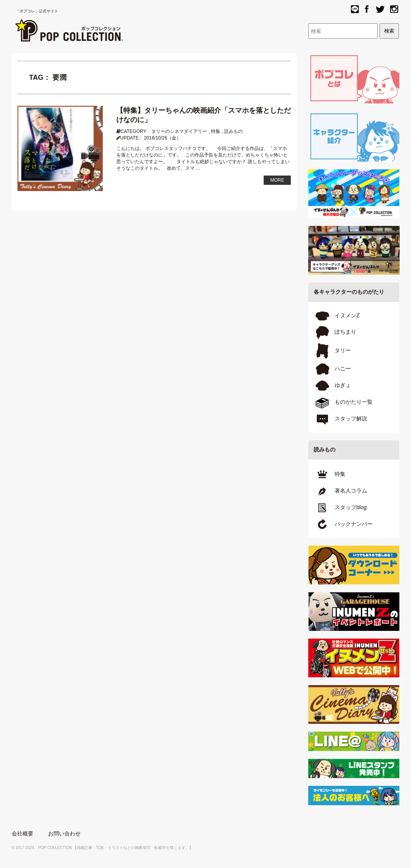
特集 (216, 131)
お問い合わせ (64, 834)
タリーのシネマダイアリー (179, 131)
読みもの (233, 131)
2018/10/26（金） (162, 138)
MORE (277, 180)
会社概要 (22, 834)
